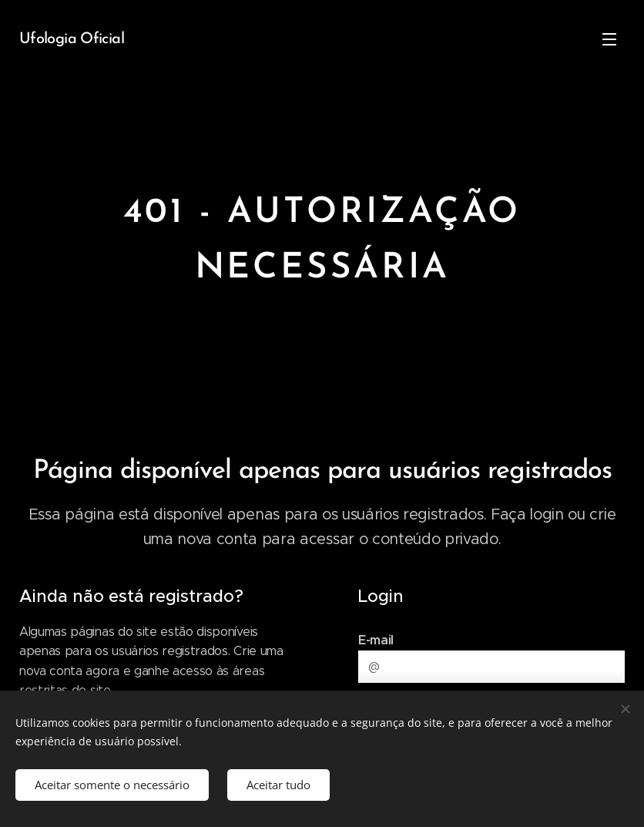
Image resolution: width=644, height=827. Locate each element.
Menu (609, 39)
